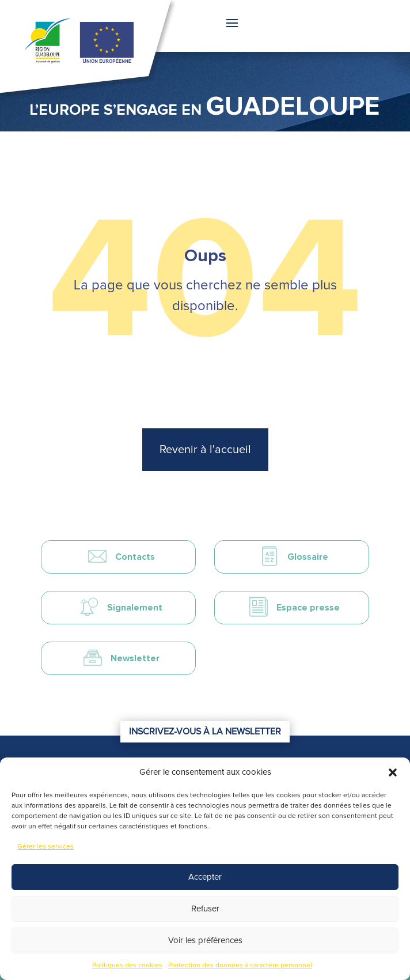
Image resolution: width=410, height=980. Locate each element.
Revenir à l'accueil (205, 450)
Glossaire (308, 557)
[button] (393, 772)
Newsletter (135, 658)
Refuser (205, 909)
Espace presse (308, 608)
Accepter (205, 877)
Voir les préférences (205, 941)
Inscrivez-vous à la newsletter (205, 732)
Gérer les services (45, 847)
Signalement (135, 608)
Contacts (135, 557)
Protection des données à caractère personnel (240, 966)
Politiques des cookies (127, 966)
